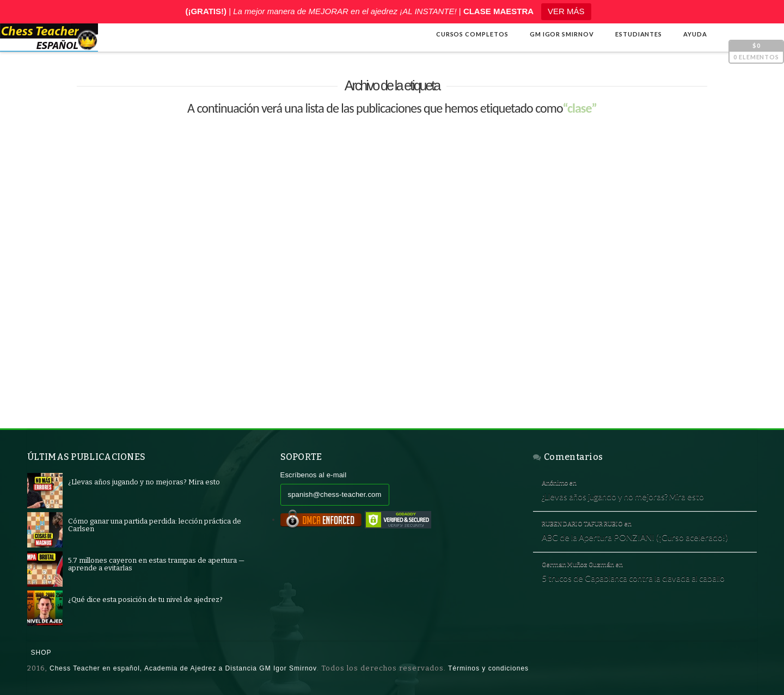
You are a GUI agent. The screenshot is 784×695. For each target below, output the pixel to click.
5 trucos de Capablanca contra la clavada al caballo (633, 578)
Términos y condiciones (488, 668)
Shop (41, 653)
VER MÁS (566, 11)
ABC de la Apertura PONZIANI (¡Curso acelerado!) (635, 537)
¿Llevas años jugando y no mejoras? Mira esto (623, 496)
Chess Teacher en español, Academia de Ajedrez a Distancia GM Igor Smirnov (183, 668)
